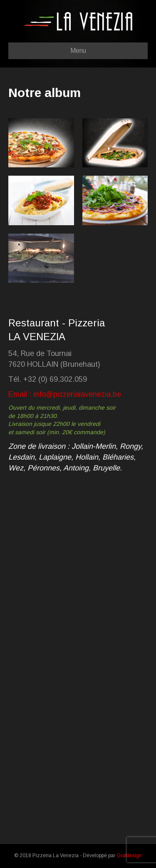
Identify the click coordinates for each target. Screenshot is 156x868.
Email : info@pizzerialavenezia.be (65, 394)
